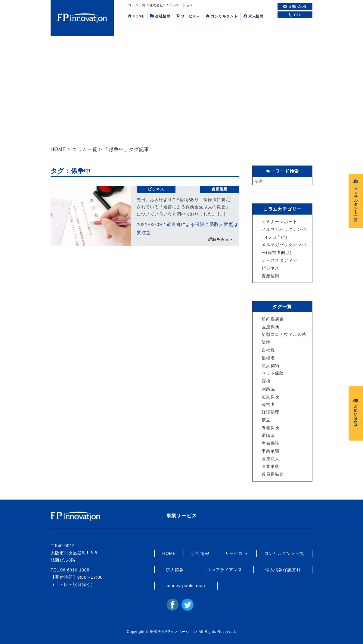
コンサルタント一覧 (284, 553)
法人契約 (270, 366)
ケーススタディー (279, 260)
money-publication (186, 586)
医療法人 (270, 459)
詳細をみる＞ (221, 240)
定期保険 (270, 397)
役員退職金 (273, 474)
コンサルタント (222, 16)
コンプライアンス (224, 570)
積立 (266, 420)
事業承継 (270, 451)
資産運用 (220, 189)
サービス (188, 16)
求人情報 (254, 16)
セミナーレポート (279, 221)
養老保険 (270, 428)
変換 (266, 381)
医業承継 (270, 466)
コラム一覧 (85, 149)
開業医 (268, 389)
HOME (136, 16)
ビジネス (156, 189)
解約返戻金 (273, 319)
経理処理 (270, 412)
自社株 (268, 350)
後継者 (268, 358)
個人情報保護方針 (283, 570)
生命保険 (270, 443)
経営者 (268, 404)
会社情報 (160, 16)
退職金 (268, 435)
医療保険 (270, 327)
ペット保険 (273, 373)
